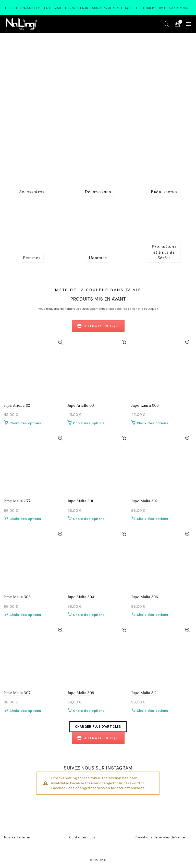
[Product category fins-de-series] (164, 252)
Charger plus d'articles (98, 727)
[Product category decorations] (98, 192)
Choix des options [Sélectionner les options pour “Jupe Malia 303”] (25, 615)
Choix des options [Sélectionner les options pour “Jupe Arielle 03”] (89, 423)
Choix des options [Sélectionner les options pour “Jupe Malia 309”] (89, 711)
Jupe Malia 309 (81, 693)
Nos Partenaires (17, 837)
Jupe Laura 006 (145, 405)
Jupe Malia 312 (144, 693)
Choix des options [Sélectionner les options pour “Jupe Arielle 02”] (25, 423)
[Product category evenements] (164, 192)
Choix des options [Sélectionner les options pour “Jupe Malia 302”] (153, 519)
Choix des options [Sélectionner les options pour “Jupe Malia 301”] (89, 519)
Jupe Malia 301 (80, 501)
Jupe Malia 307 (17, 693)
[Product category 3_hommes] (98, 258)
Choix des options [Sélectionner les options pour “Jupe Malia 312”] (153, 711)
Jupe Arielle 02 (17, 405)
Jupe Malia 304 (81, 597)
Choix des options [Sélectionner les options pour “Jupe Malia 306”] (153, 615)
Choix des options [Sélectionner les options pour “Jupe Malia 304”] (89, 615)
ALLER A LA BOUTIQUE (98, 326)
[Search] (166, 24)
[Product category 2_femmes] (32, 258)
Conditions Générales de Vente (160, 837)
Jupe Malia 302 (144, 501)
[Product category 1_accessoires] (32, 192)
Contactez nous (82, 837)
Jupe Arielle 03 (81, 405)
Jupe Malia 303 (17, 597)
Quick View (60, 342)
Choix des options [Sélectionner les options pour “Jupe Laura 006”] (153, 423)
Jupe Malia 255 (17, 501)
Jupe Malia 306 (145, 597)
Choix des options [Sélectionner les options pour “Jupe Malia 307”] (25, 711)
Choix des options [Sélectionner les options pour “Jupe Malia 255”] (25, 519)
